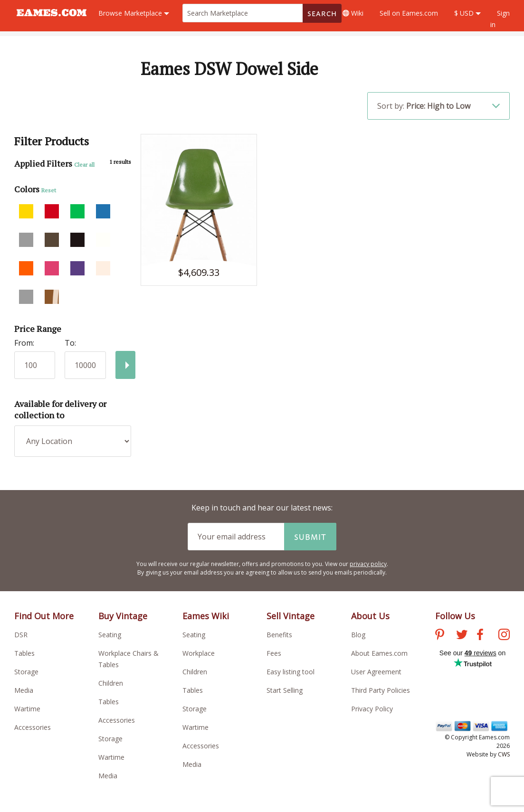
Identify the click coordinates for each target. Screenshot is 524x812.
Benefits (279, 635)
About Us (370, 616)
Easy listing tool (291, 672)
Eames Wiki (206, 616)
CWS (504, 754)
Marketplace (134, 13)
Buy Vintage (123, 616)
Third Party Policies (381, 690)
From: (24, 343)
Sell (409, 13)
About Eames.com (379, 653)
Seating (110, 635)
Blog (358, 635)
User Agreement (376, 672)
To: (70, 343)
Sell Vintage (291, 616)
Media (24, 690)
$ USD (467, 13)
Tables (24, 653)
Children (111, 683)
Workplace (199, 653)
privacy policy (368, 564)
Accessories (33, 727)
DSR (21, 635)
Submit (310, 537)
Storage (26, 672)
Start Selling (285, 690)
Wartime (27, 709)
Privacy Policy (372, 709)
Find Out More (44, 616)
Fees (274, 653)
